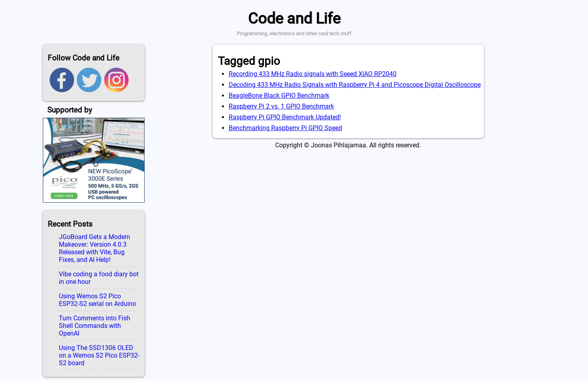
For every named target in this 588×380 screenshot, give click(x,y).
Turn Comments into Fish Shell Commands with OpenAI (95, 326)
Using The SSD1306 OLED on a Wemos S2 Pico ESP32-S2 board (99, 355)
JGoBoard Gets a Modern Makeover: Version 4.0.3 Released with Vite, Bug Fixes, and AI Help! (95, 248)
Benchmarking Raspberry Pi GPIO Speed (285, 128)
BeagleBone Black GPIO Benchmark (279, 96)
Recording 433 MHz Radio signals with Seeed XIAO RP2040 (313, 74)
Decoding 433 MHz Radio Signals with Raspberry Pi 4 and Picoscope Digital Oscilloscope (355, 85)
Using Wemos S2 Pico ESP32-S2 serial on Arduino (98, 300)
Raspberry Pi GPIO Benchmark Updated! (285, 117)
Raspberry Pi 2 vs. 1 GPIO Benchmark (281, 106)
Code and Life (294, 18)
